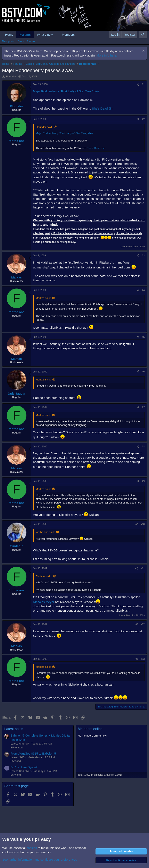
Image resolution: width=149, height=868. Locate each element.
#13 (143, 659)
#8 (143, 447)
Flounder (11, 76)
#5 (143, 337)
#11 (143, 568)
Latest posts (14, 729)
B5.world (16, 761)
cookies (32, 848)
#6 (143, 372)
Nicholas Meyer (44, 602)
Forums (25, 35)
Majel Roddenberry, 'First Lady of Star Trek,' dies (66, 91)
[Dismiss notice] (143, 51)
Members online (90, 729)
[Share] (138, 84)
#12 (143, 624)
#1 (143, 84)
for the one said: (45, 532)
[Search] (143, 35)
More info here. (107, 55)
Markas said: (43, 298)
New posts (8, 41)
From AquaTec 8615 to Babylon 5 (33, 753)
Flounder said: (44, 127)
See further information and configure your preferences (40, 860)
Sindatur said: (44, 576)
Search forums (27, 41)
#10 (143, 524)
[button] (56, 35)
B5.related (16, 747)
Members (68, 35)
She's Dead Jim (103, 108)
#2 (143, 119)
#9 (143, 481)
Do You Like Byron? (24, 767)
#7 (143, 407)
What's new (45, 35)
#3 (143, 256)
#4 (143, 290)
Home (9, 35)
